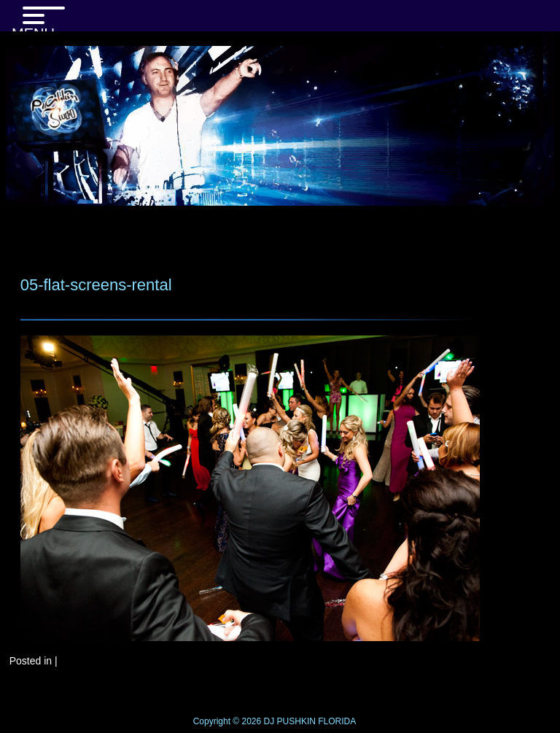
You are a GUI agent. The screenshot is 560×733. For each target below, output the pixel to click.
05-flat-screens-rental (96, 285)
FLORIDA (337, 721)
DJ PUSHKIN (288, 721)
